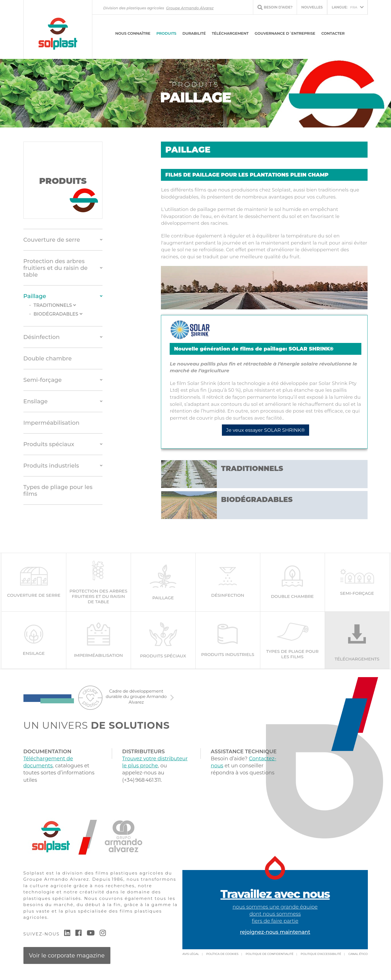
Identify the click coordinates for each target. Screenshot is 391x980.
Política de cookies (222, 954)
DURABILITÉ (194, 33)
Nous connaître (133, 33)
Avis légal (191, 954)
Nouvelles (312, 7)
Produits (166, 33)
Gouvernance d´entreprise (285, 33)
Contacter (333, 33)
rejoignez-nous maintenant (275, 932)
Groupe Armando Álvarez (190, 8)
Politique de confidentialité (269, 954)
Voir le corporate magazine (67, 955)
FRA (344, 7)
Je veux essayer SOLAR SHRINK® (266, 430)
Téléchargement (230, 33)
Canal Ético (358, 954)
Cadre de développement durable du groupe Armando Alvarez (136, 697)
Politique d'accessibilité (321, 954)
